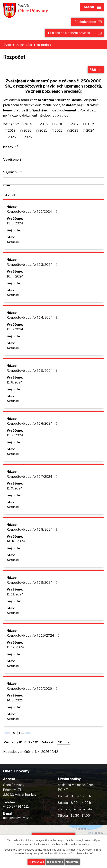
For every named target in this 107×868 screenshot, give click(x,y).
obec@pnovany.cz (16, 818)
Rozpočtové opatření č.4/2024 (33, 318)
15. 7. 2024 (15, 435)
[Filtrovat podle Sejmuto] (53, 181)
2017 (75, 124)
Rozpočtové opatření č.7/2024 (33, 477)
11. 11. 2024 (15, 594)
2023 (74, 130)
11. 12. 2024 (15, 647)
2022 (59, 130)
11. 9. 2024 (15, 488)
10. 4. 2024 (15, 276)
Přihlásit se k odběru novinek (72, 33)
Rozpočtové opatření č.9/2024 (33, 583)
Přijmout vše (36, 862)
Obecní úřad (24, 45)
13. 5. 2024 (15, 329)
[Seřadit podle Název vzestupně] (18, 145)
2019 (12, 130)
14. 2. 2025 (15, 700)
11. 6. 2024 (15, 382)
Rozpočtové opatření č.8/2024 (33, 529)
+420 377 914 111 (16, 806)
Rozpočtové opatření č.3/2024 (33, 265)
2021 (43, 130)
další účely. (84, 844)
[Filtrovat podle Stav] (53, 195)
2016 (59, 124)
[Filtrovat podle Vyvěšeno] (53, 167)
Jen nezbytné (55, 862)
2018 (90, 124)
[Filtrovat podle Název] (53, 153)
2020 (28, 130)
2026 (28, 137)
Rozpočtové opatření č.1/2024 (32, 212)
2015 (44, 124)
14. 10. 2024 (16, 541)
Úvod (7, 45)
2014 (28, 124)
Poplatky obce (85, 22)
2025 (12, 137)
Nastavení (72, 862)
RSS (96, 70)
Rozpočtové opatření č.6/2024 (33, 424)
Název (10, 147)
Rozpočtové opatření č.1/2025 (32, 689)
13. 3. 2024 (15, 223)
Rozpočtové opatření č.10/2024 (34, 635)
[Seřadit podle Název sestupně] (18, 147)
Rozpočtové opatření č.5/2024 (33, 371)
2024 (90, 130)
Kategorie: (11, 124)
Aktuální (13, 242)
